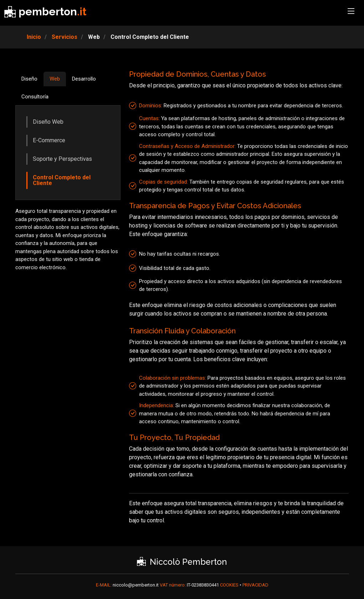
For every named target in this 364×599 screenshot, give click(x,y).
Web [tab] (55, 79)
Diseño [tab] (29, 79)
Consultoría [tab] (35, 97)
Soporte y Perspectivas (62, 159)
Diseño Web (48, 122)
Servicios (64, 37)
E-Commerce (49, 140)
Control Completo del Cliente (62, 180)
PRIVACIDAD (255, 585)
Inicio (34, 37)
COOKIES (230, 585)
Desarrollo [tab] (84, 79)
